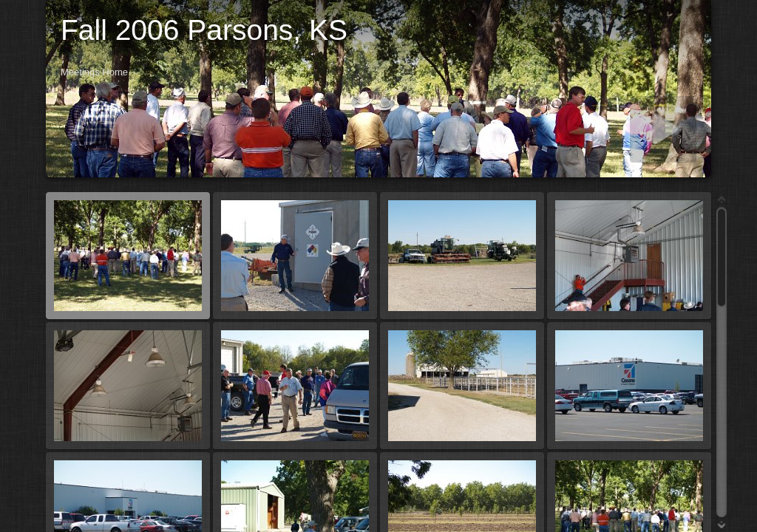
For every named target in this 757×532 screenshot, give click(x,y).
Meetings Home (94, 72)
